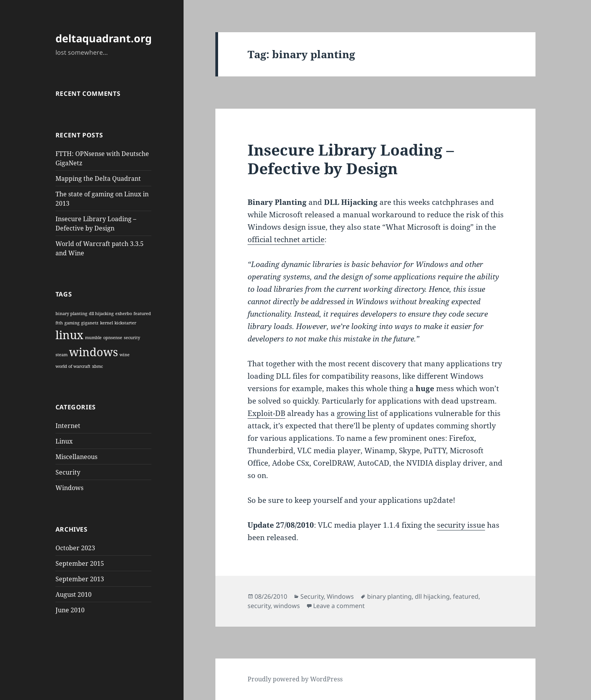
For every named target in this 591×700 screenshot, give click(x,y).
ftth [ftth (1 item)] (59, 323)
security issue (461, 525)
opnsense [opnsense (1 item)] (113, 338)
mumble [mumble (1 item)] (93, 338)
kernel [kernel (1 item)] (107, 323)
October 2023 (75, 548)
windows (287, 606)
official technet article (286, 239)
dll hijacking (432, 596)
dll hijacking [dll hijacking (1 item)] (101, 314)
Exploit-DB (266, 413)
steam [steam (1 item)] (62, 355)
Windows (69, 488)
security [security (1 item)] (132, 338)
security (259, 606)
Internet (68, 426)
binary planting (389, 596)
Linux (64, 441)
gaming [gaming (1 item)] (72, 323)
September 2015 (80, 563)
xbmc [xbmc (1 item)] (97, 366)
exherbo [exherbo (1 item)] (124, 314)
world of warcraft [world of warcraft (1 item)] (73, 366)
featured (466, 596)
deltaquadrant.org (104, 38)
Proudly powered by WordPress (295, 679)
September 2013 (80, 579)
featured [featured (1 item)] (142, 314)
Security (68, 472)
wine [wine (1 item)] (125, 355)
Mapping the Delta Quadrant (98, 178)
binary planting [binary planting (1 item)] (71, 314)
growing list (358, 413)
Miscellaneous (76, 457)
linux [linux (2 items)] (69, 335)
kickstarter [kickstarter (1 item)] (125, 323)
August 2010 (74, 594)
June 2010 (70, 610)
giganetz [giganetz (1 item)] (90, 323)
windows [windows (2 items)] (94, 352)
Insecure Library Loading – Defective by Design (351, 159)
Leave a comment (339, 606)
